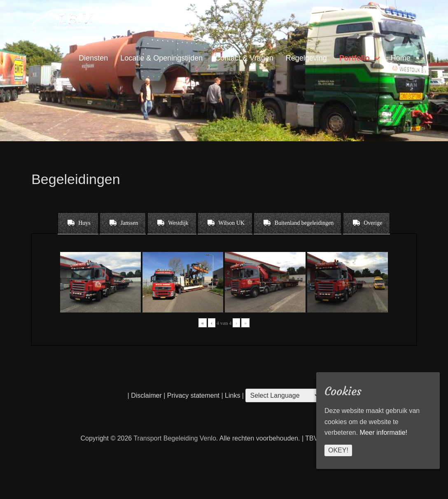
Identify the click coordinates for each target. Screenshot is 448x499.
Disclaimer (146, 395)
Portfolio (355, 58)
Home (401, 58)
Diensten (93, 58)
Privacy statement (193, 395)
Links (232, 395)
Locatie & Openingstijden (161, 58)
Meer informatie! (383, 433)
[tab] (78, 223)
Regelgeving (306, 58)
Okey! (338, 450)
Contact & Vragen (244, 58)
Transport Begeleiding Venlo (175, 438)
